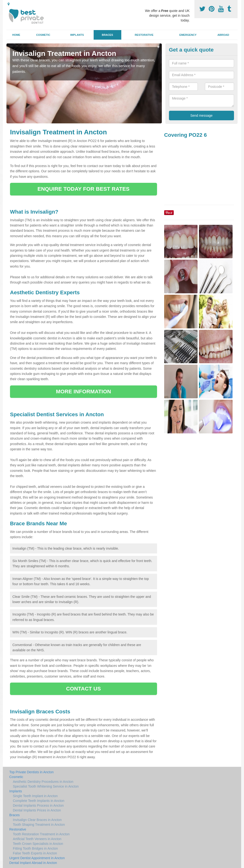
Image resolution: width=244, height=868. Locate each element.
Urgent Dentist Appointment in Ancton (37, 858)
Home (16, 35)
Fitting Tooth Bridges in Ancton (35, 848)
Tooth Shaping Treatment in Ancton (39, 825)
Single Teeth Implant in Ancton (35, 796)
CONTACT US (83, 689)
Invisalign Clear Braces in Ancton (37, 820)
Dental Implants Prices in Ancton (37, 810)
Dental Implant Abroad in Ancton (33, 863)
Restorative (144, 35)
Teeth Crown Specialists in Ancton (38, 844)
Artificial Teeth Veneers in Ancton (37, 839)
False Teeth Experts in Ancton (35, 853)
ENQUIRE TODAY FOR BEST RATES (83, 189)
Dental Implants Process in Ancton (38, 805)
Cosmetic (43, 35)
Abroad (223, 35)
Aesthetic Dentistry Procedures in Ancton (43, 782)
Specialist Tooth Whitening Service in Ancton (46, 786)
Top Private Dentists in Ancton (31, 772)
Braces (107, 35)
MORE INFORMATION (84, 392)
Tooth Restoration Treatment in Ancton (41, 834)
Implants (77, 35)
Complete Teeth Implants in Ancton (39, 801)
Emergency (188, 35)
